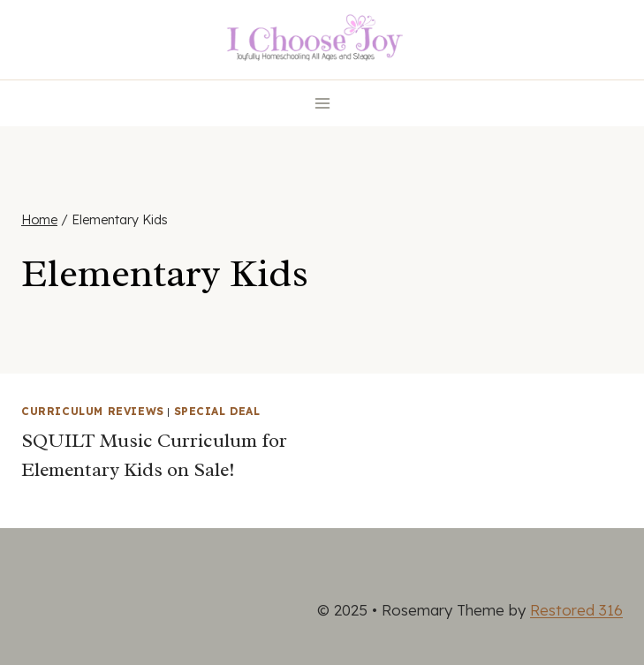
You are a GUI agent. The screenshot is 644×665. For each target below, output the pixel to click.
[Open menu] (322, 103)
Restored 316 (576, 610)
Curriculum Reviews (93, 411)
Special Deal (217, 411)
